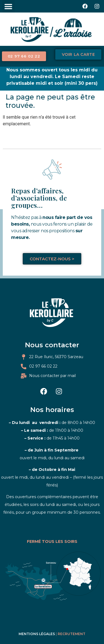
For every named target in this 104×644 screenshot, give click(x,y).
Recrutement (72, 634)
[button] (8, 6)
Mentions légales (37, 634)
